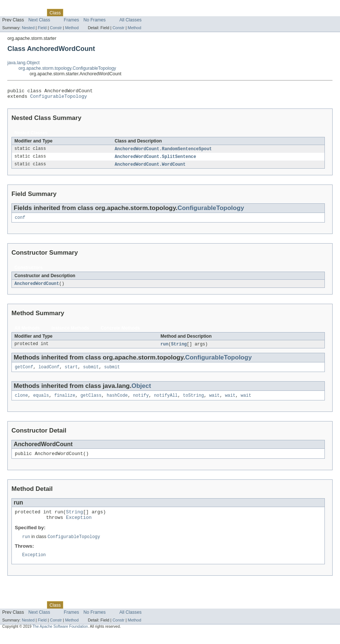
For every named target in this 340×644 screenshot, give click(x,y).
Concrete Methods (120, 333)
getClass (91, 402)
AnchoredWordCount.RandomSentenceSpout (163, 151)
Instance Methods (70, 333)
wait (214, 402)
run (164, 349)
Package (34, 13)
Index (126, 13)
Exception (79, 527)
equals (41, 402)
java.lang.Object (23, 63)
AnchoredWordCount (37, 288)
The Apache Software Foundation (60, 637)
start (71, 372)
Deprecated (105, 13)
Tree (84, 13)
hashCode (117, 402)
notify (141, 402)
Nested (28, 28)
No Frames (95, 20)
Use (71, 13)
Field (42, 28)
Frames (72, 20)
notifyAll (166, 402)
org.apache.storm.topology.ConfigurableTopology (67, 68)
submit (91, 372)
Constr (56, 28)
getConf (24, 372)
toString (193, 402)
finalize (65, 402)
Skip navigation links (20, 6)
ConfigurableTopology (59, 98)
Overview (12, 13)
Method (72, 28)
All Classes (130, 20)
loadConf (49, 372)
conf (20, 221)
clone (21, 402)
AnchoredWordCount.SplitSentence (155, 159)
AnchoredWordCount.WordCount (150, 168)
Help (141, 13)
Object (141, 391)
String (179, 349)
